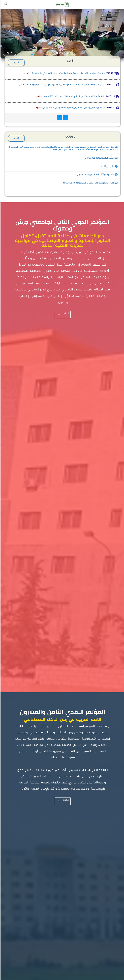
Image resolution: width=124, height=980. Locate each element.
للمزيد (62, 314)
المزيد (9, 53)
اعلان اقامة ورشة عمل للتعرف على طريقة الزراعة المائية (90, 183)
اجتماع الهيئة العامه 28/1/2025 (101, 158)
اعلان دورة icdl (109, 167)
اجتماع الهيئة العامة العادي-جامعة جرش (97, 175)
